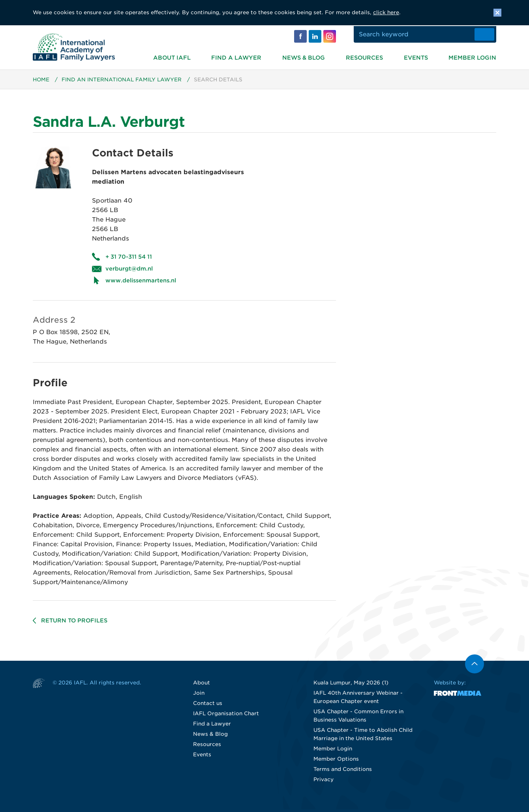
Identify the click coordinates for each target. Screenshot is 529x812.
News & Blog (304, 57)
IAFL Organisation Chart (226, 716)
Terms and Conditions (343, 772)
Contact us (208, 706)
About (202, 685)
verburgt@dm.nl (129, 271)
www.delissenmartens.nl (141, 283)
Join (199, 696)
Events (416, 57)
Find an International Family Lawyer (122, 82)
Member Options (336, 762)
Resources (364, 57)
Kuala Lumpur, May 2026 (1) (351, 685)
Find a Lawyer (236, 57)
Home (41, 82)
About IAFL (172, 57)
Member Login (472, 57)
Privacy (324, 782)
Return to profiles (74, 623)
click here (386, 12)
